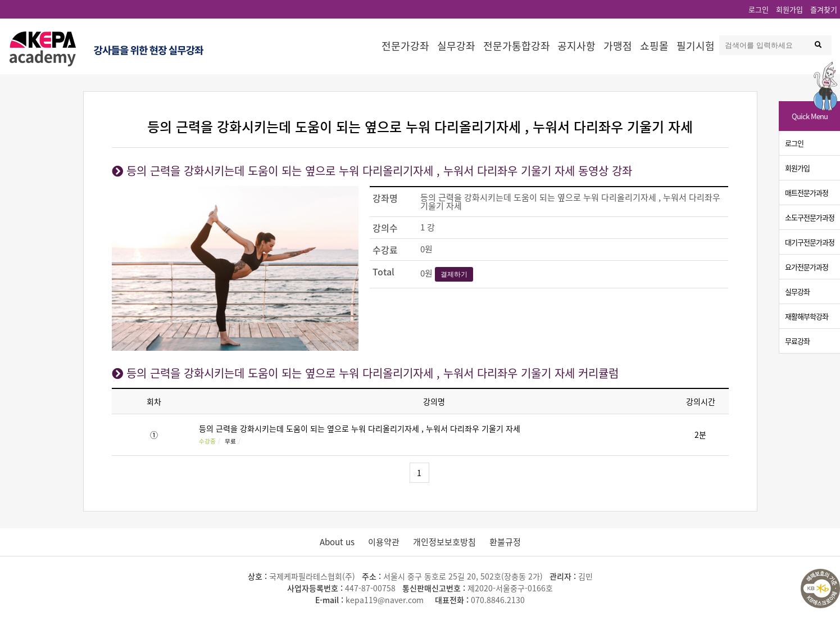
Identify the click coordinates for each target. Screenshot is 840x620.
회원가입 (789, 9)
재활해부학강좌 (807, 316)
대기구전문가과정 (810, 242)
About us (337, 542)
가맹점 (618, 46)
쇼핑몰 (654, 46)
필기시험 (696, 46)
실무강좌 (456, 46)
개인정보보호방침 (444, 542)
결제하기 (454, 274)
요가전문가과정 (807, 267)
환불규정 (505, 542)
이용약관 (384, 542)
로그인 (759, 9)
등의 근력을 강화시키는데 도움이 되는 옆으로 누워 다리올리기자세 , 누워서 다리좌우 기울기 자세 (360, 428)
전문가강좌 (405, 46)
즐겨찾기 (824, 9)
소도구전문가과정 (810, 217)
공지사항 (576, 46)
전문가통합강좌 (517, 46)
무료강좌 (797, 341)
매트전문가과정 (807, 193)
